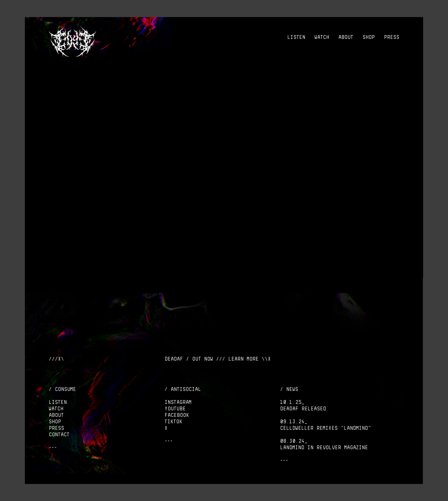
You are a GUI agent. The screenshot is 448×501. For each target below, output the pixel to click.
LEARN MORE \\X (250, 359)
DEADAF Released (303, 409)
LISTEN (296, 37)
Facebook (177, 415)
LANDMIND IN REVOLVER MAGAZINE (324, 447)
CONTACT (59, 435)
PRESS (392, 37)
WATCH (322, 37)
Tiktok (173, 422)
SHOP (369, 37)
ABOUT (346, 37)
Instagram (178, 402)
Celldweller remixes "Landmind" (326, 428)
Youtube (175, 409)
